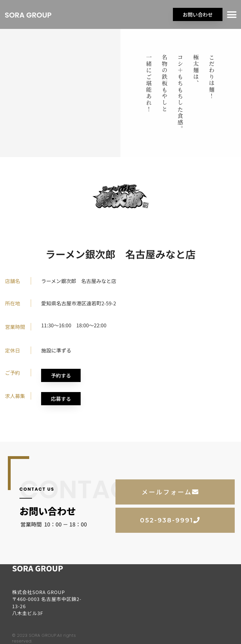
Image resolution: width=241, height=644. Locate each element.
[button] (232, 14)
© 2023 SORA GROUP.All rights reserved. (44, 638)
